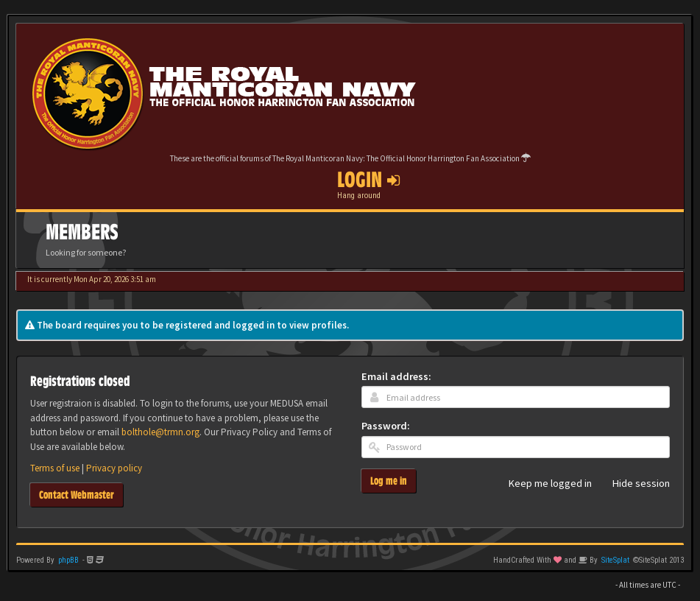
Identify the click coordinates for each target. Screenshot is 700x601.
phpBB (68, 560)
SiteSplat (615, 560)
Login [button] (368, 180)
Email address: (396, 376)
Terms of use (55, 468)
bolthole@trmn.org (160, 432)
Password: (386, 426)
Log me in (389, 481)
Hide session (633, 484)
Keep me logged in (542, 484)
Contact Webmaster (77, 495)
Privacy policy (114, 468)
